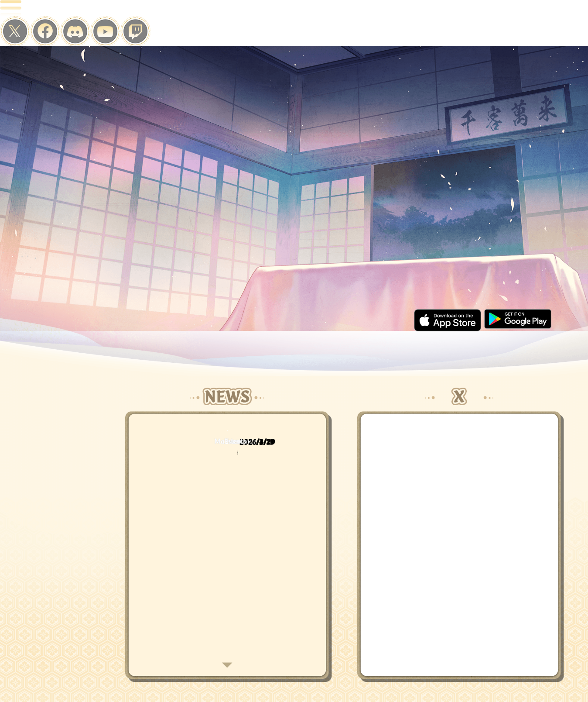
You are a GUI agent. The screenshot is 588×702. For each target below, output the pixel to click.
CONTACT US (412, 676)
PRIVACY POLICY (320, 676)
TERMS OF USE (369, 676)
